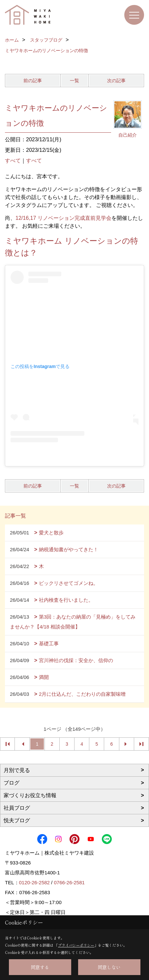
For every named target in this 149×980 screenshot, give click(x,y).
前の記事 (33, 81)
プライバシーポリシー (76, 945)
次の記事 (116, 81)
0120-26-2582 (34, 882)
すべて (13, 161)
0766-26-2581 (69, 882)
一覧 (74, 81)
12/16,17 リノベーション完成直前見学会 (63, 218)
